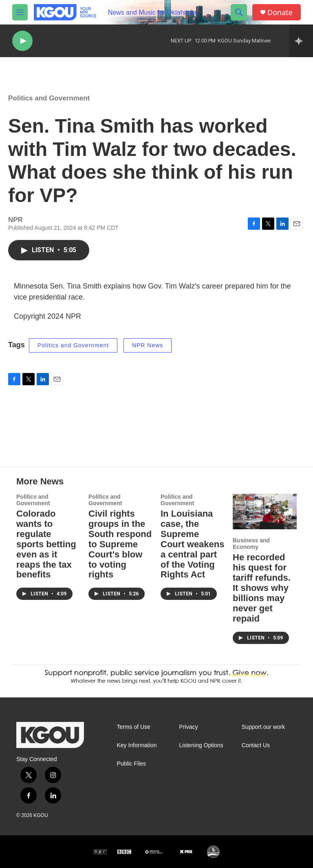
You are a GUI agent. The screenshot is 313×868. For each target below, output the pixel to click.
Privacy (189, 727)
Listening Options (201, 745)
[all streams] (301, 41)
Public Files (131, 764)
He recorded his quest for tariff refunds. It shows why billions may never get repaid (262, 588)
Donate (280, 12)
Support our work (263, 727)
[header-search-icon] (239, 12)
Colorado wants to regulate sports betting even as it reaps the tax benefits (46, 544)
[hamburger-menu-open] (20, 12)
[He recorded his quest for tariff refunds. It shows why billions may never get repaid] (265, 512)
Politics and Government (49, 98)
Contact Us (256, 745)
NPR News (148, 345)
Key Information (137, 745)
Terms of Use (133, 727)
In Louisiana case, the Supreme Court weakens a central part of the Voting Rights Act (193, 544)
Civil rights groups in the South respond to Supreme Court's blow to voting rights (120, 544)
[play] (22, 41)
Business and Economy (251, 544)
